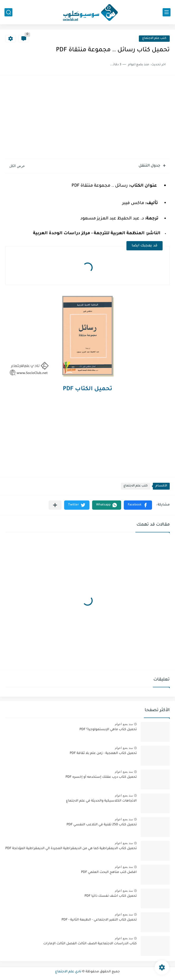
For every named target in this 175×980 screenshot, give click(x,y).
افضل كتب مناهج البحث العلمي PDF (109, 872)
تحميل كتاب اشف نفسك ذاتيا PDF (111, 896)
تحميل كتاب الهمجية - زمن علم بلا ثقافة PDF (103, 753)
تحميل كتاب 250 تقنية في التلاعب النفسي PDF (102, 825)
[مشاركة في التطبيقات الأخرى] (55, 505)
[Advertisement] (87, 118)
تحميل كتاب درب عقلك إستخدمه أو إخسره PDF (101, 777)
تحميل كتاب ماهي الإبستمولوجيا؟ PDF (108, 730)
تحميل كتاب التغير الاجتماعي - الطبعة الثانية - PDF (99, 920)
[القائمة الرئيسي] (167, 12)
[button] (138, 505)
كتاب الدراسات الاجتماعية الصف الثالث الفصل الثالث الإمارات (90, 944)
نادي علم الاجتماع (68, 972)
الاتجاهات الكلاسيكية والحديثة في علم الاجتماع (101, 801)
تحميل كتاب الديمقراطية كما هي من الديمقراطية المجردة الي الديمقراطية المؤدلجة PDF (71, 849)
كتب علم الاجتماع (154, 38)
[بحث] (8, 12)
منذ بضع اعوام (124, 724)
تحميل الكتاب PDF (87, 389)
